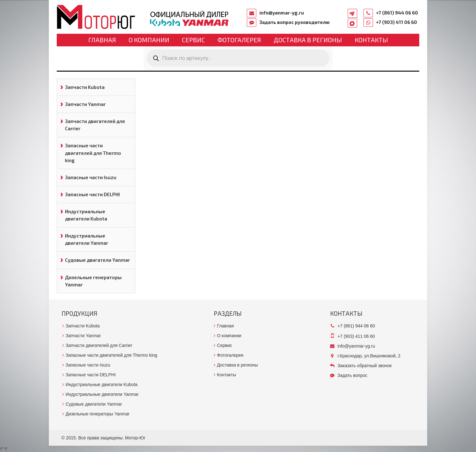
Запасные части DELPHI (92, 194)
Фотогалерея (239, 40)
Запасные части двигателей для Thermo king (93, 153)
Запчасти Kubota (85, 87)
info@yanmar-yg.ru (282, 13)
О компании (149, 40)
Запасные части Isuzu (91, 177)
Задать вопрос (353, 375)
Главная (102, 40)
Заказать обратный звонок (365, 366)
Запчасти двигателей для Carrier (95, 125)
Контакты (371, 40)
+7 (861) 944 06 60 (397, 13)
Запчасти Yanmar (85, 104)
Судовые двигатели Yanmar (97, 260)
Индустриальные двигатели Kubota (86, 215)
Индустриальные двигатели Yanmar (87, 239)
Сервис (193, 40)
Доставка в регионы (308, 40)
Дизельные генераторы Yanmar (93, 281)
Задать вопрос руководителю (295, 22)
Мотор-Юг (135, 438)
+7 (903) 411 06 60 (397, 22)
